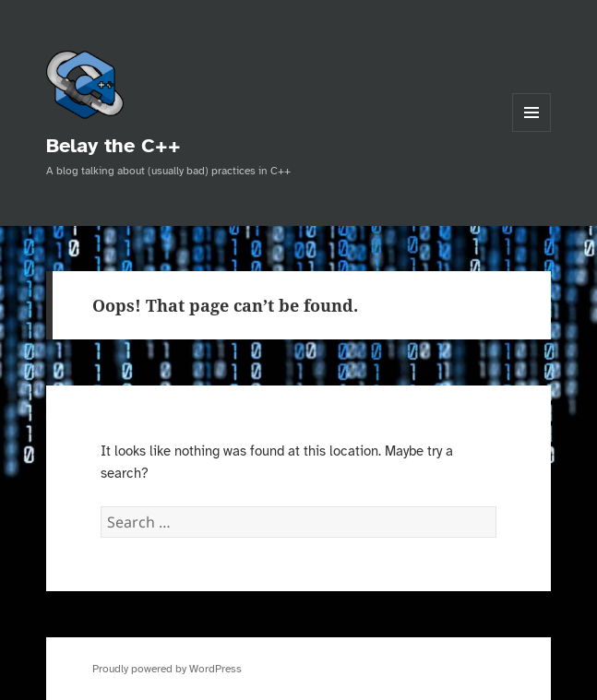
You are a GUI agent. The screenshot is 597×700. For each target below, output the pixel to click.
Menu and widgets (532, 131)
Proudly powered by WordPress (167, 669)
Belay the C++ (113, 145)
